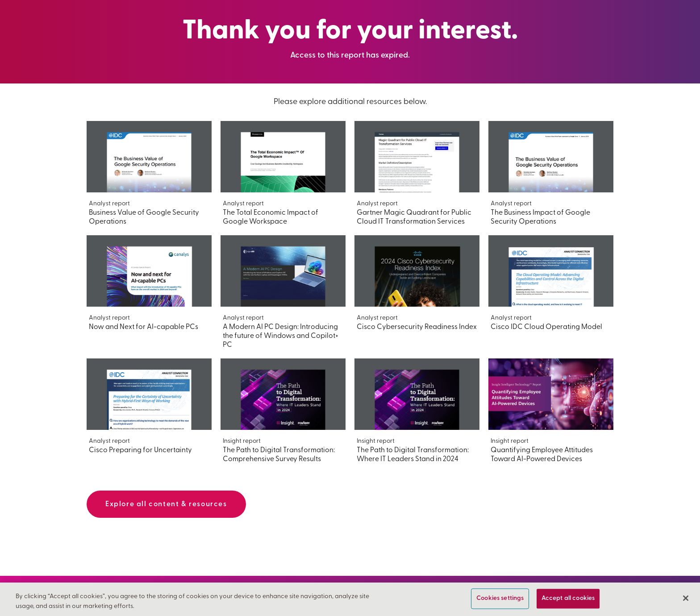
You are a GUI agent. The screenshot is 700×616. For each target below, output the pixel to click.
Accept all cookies (568, 599)
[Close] (686, 598)
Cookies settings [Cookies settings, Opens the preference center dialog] (500, 599)
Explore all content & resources (166, 504)
